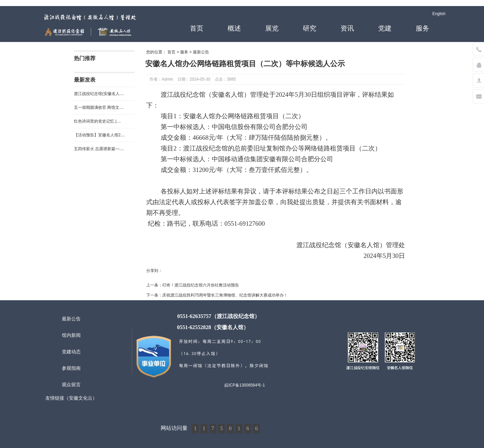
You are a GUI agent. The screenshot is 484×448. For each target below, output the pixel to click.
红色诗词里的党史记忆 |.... (97, 121)
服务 (422, 28)
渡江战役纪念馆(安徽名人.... (99, 94)
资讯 (347, 28)
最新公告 (201, 52)
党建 (385, 28)
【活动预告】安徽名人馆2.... (99, 135)
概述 (234, 28)
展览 (272, 28)
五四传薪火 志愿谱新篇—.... (99, 149)
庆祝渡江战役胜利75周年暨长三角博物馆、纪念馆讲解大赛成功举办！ (225, 295)
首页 (197, 28)
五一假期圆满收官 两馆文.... (99, 107)
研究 (310, 28)
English (439, 14)
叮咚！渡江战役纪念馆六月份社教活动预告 (201, 285)
